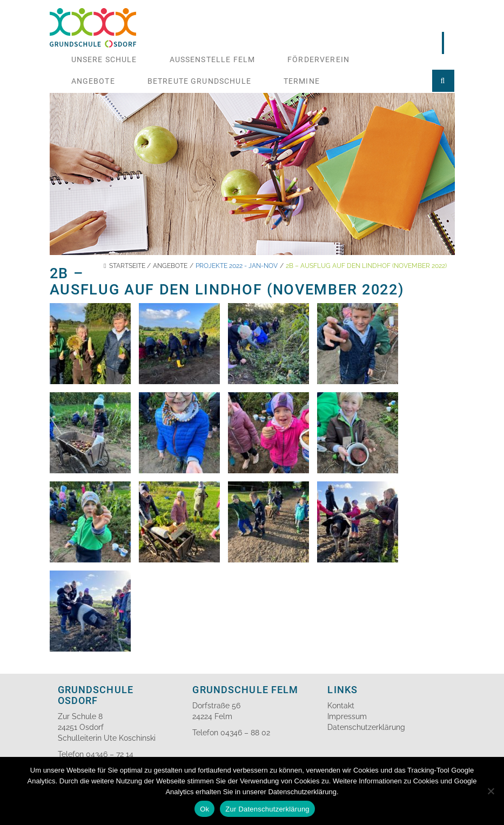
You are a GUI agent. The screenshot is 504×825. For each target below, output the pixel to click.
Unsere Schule (104, 59)
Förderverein (318, 59)
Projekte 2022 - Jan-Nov (237, 266)
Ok (204, 809)
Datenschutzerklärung (366, 727)
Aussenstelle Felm (213, 59)
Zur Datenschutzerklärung (267, 809)
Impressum (347, 716)
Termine (302, 81)
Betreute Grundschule (199, 81)
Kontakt (341, 706)
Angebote (93, 81)
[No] (490, 791)
